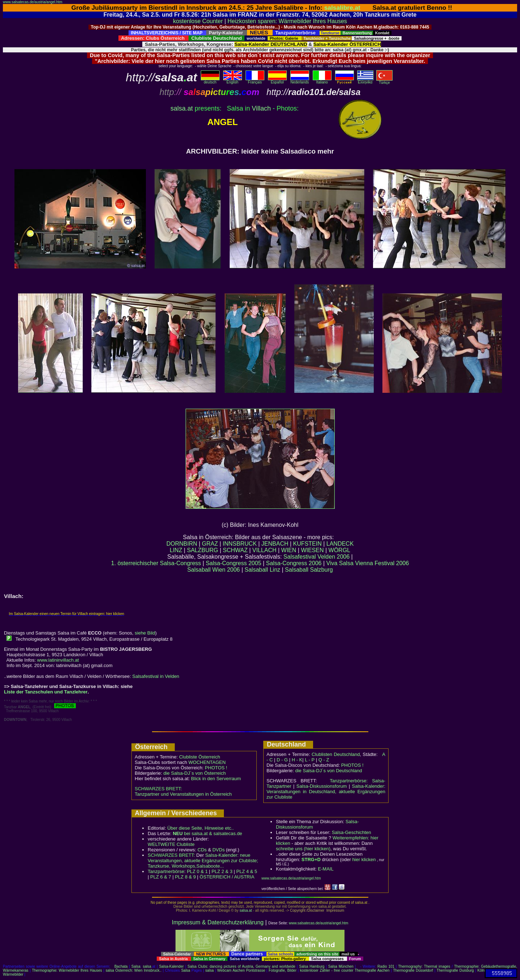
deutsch (210, 81)
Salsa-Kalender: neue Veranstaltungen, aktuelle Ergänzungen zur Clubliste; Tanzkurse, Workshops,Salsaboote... (203, 861)
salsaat (182, 108)
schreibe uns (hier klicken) (303, 849)
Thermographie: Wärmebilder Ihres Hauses (67, 970)
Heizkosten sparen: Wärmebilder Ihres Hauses (287, 21)
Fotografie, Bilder (283, 970)
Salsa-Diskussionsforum (322, 786)
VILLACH (265, 550)
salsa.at (246, 910)
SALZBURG (203, 550)
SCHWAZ (235, 550)
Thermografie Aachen (372, 970)
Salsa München (341, 966)
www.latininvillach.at (58, 660)
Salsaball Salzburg (309, 570)
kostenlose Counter (198, 21)
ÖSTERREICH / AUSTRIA (227, 877)
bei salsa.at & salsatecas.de (207, 833)
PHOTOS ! (216, 768)
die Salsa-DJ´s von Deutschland (329, 771)
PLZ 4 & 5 (247, 871)
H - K (297, 760)
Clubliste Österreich (200, 757)
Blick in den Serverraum (216, 779)
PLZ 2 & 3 (222, 871)
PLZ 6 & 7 (161, 877)
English (233, 81)
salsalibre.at (342, 8)
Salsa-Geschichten (352, 832)
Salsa (136, 966)
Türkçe (384, 81)
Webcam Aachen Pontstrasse (241, 970)
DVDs (218, 850)
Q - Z (324, 760)
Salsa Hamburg (312, 966)
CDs (202, 850)
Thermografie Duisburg (455, 970)
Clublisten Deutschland (336, 754)
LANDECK (340, 544)
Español (277, 81)
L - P (310, 760)
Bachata (121, 966)
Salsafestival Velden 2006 (317, 557)
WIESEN (312, 550)
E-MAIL (326, 869)
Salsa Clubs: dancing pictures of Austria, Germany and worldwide (241, 966)
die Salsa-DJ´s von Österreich (195, 773)
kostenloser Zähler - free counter (327, 970)
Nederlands (300, 81)
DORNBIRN (182, 544)
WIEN (289, 550)
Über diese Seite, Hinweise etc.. (200, 828)
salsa (147, 966)
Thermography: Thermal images (424, 966)
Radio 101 (386, 966)
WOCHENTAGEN (207, 762)
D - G (282, 760)
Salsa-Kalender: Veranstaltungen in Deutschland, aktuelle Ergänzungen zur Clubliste (326, 792)
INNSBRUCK (240, 544)
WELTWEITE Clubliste (171, 844)
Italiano (322, 81)
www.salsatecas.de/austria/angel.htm (33, 2)
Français (255, 81)
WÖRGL (339, 550)
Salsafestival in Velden (156, 676)
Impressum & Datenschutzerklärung (218, 922)
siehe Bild (145, 633)
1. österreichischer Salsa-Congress (156, 563)
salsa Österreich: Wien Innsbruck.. (133, 970)
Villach (261, 108)
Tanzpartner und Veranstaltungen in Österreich (183, 794)
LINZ (176, 550)
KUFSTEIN (307, 544)
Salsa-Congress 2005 (234, 563)
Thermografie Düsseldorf (413, 970)
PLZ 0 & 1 (197, 871)
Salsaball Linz (262, 570)
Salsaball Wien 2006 (213, 570)
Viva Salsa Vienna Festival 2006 (368, 563)
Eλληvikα (365, 81)
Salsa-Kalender (171, 966)
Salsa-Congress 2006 (294, 563)
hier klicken (364, 859)
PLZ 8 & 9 (185, 877)
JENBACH (275, 544)
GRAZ (210, 544)
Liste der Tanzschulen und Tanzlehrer (46, 692)
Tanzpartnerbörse (166, 871)
